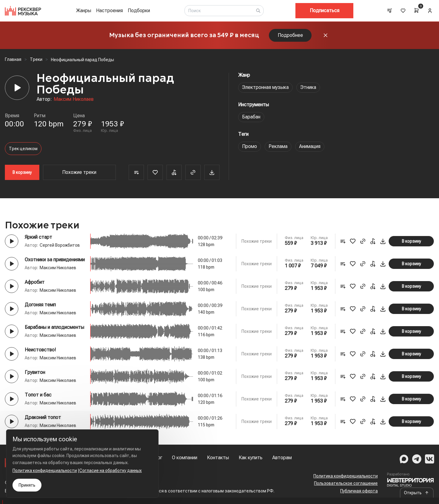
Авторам (282, 458)
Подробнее (290, 35)
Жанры (84, 11)
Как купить (251, 458)
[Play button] (12, 241)
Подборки (139, 11)
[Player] (17, 88)
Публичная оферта (359, 491)
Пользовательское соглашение (346, 483)
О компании (185, 458)
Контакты (218, 458)
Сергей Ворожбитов (60, 245)
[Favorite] (155, 172)
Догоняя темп (40, 305)
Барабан (251, 117)
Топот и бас (38, 395)
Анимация (310, 146)
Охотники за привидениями (55, 260)
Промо (250, 146)
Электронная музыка (265, 87)
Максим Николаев (74, 99)
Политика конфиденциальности (346, 476)
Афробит (35, 282)
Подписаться (325, 11)
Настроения (109, 11)
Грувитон (35, 372)
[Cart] (416, 10)
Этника (308, 87)
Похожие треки (79, 172)
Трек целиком (23, 149)
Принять (27, 485)
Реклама (278, 146)
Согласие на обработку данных (111, 471)
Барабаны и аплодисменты (54, 327)
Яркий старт (38, 237)
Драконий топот (43, 417)
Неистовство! (40, 350)
